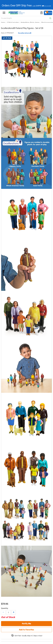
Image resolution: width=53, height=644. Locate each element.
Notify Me (26, 624)
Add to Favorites (26, 630)
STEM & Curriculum (13, 22)
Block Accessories (47, 22)
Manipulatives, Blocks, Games (30, 22)
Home (3, 22)
